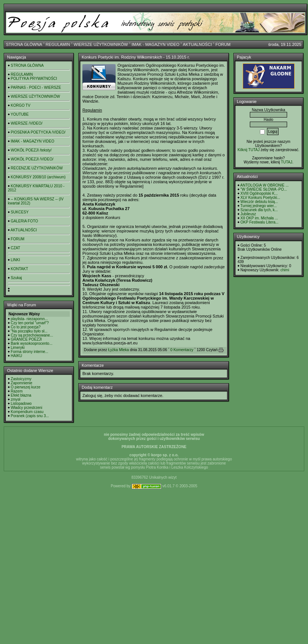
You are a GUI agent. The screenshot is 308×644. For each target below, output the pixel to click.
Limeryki (18, 348)
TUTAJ (286, 162)
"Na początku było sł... (29, 331)
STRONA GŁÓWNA (24, 44)
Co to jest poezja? (26, 327)
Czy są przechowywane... (32, 335)
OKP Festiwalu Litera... (260, 222)
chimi (285, 270)
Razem (17, 391)
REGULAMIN (58, 44)
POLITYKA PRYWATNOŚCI (34, 79)
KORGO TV (21, 105)
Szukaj (16, 278)
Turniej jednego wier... (259, 206)
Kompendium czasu (27, 412)
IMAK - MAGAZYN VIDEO (155, 44)
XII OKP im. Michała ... (259, 218)
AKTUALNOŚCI (197, 44)
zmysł (16, 399)
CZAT (15, 248)
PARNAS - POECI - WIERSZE (36, 87)
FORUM (223, 44)
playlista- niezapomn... (29, 319)
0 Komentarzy (182, 350)
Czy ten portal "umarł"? (30, 323)
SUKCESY (20, 212)
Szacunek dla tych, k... (259, 210)
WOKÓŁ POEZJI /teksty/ (31, 150)
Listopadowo (21, 404)
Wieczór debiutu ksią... (259, 202)
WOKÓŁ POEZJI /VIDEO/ (32, 159)
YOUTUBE (20, 114)
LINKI (15, 260)
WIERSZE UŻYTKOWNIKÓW (101, 44)
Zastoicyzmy (21, 379)
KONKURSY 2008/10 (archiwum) (38, 177)
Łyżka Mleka (119, 350)
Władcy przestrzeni (26, 408)
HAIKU (17, 356)
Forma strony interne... (30, 352)
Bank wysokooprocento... (32, 343)
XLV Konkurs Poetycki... (260, 198)
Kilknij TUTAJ (249, 150)
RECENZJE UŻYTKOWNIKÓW (37, 168)
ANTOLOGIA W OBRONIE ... (264, 185)
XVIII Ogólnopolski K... (259, 193)
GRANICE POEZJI (26, 339)
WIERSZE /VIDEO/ (27, 123)
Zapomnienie (22, 383)
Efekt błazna (21, 395)
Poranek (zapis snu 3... (30, 416)
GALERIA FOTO (24, 221)
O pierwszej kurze (26, 387)
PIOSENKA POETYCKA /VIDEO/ (38, 132)
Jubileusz (248, 214)
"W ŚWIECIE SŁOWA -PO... (264, 189)
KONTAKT (19, 269)
